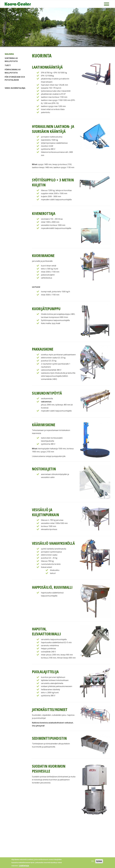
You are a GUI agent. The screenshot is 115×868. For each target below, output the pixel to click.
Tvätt (8, 65)
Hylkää (99, 862)
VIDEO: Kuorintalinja (15, 88)
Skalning (9, 54)
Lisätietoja (24, 866)
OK (93, 861)
